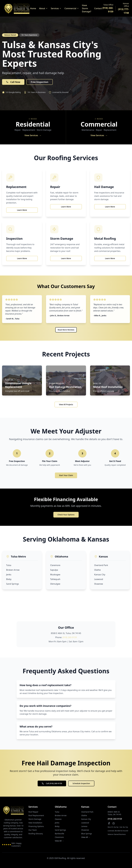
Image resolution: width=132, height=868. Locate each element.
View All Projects (66, 404)
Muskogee (55, 575)
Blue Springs (87, 834)
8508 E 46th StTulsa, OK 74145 (114, 813)
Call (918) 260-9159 (52, 783)
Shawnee (99, 584)
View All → (59, 841)
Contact (98, 8)
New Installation (35, 823)
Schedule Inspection (81, 783)
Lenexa (84, 826)
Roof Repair (33, 812)
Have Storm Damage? (87, 8)
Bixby (9, 579)
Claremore (55, 565)
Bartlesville (60, 834)
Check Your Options (66, 515)
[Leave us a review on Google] (114, 823)
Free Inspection (40, 82)
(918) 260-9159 (70, 637)
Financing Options (36, 826)
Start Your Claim (66, 475)
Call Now (13, 82)
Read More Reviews (66, 330)
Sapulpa (54, 570)
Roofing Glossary (36, 834)
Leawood (99, 579)
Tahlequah (55, 579)
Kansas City (100, 575)
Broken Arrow (13, 570)
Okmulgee (55, 584)
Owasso (58, 819)
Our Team (33, 830)
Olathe (97, 570)
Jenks (9, 575)
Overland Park (101, 565)
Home (33, 8)
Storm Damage (35, 819)
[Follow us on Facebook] (109, 823)
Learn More (22, 210)
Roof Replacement (36, 815)
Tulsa (9, 565)
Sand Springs (13, 584)
